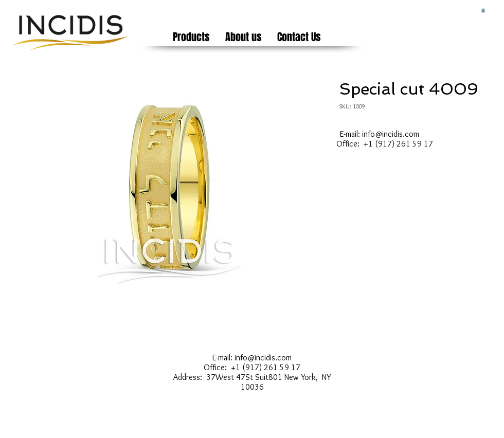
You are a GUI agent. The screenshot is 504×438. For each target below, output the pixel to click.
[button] (483, 10)
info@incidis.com (391, 134)
